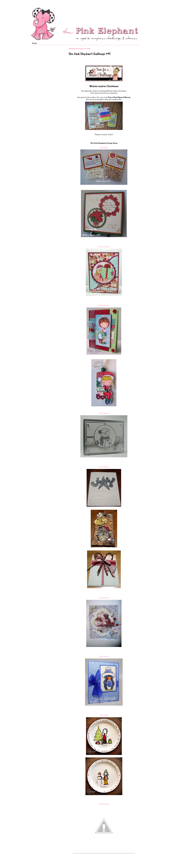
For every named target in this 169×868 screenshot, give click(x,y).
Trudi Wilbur (104, 467)
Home (34, 43)
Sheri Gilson (104, 413)
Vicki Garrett (104, 656)
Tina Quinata (104, 598)
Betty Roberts (104, 804)
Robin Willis (104, 305)
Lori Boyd (104, 715)
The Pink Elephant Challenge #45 (90, 54)
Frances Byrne (104, 247)
